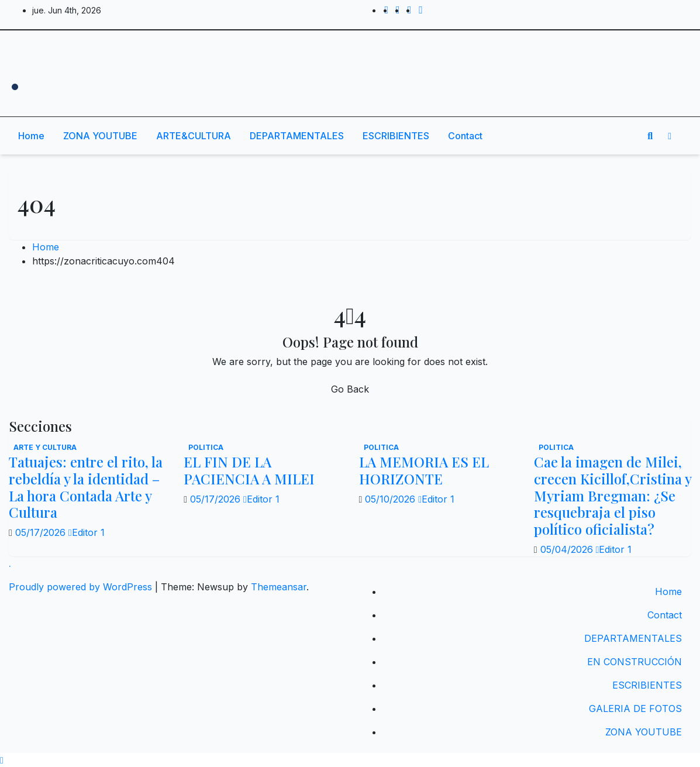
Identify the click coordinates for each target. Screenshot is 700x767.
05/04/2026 (568, 549)
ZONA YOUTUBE (100, 136)
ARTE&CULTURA (194, 136)
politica (206, 447)
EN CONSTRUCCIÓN (635, 662)
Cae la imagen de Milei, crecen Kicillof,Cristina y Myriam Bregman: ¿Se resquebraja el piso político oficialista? (613, 495)
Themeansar (279, 587)
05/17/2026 (42, 532)
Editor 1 (87, 532)
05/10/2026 (392, 499)
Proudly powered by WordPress (82, 587)
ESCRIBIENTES (396, 136)
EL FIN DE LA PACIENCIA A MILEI (249, 470)
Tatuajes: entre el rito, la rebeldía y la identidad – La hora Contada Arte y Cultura (86, 487)
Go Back (350, 389)
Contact (465, 136)
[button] (650, 136)
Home (31, 136)
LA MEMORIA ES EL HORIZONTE (424, 470)
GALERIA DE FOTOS (635, 708)
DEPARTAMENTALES (297, 136)
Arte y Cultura (45, 447)
